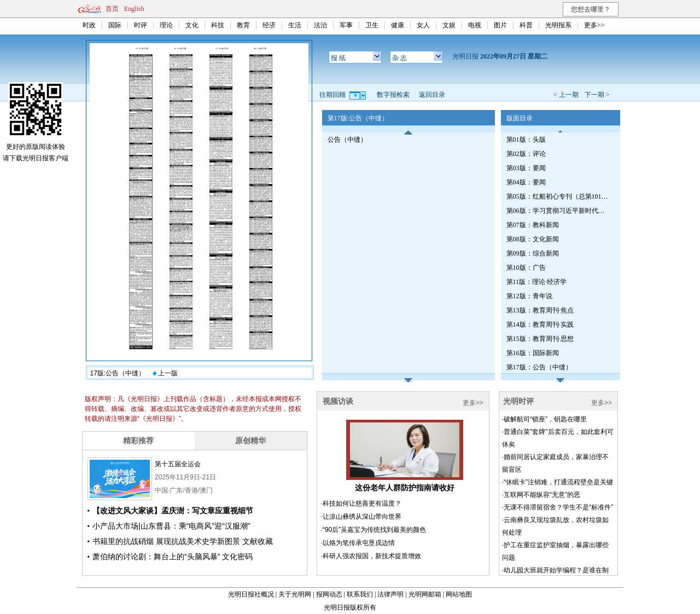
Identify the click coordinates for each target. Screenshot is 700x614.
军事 (346, 25)
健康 (398, 25)
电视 (475, 25)
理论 (166, 25)
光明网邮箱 (425, 594)
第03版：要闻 (526, 168)
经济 (269, 25)
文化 (192, 25)
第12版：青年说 (529, 296)
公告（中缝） (347, 140)
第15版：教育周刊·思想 (540, 339)
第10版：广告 (526, 268)
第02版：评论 (526, 154)
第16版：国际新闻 (533, 353)
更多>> (594, 25)
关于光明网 (295, 594)
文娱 (449, 25)
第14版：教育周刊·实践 (540, 325)
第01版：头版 (526, 140)
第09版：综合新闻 (533, 253)
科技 (218, 25)
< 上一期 (566, 95)
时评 (141, 25)
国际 (115, 25)
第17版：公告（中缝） (539, 367)
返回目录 (432, 95)
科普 (526, 25)
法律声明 (390, 594)
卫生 (372, 25)
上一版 (165, 373)
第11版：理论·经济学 (537, 282)
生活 (295, 25)
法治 (320, 25)
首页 (112, 9)
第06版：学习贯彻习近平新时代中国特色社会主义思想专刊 (558, 211)
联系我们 (360, 594)
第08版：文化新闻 (533, 239)
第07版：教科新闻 (533, 225)
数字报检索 (393, 95)
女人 (423, 25)
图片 (500, 25)
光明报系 (558, 25)
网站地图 (459, 594)
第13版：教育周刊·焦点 (540, 310)
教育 (243, 25)
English (134, 9)
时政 (89, 25)
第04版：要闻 (526, 182)
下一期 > (597, 95)
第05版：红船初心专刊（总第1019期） (558, 196)
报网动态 (329, 594)
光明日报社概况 (251, 594)
